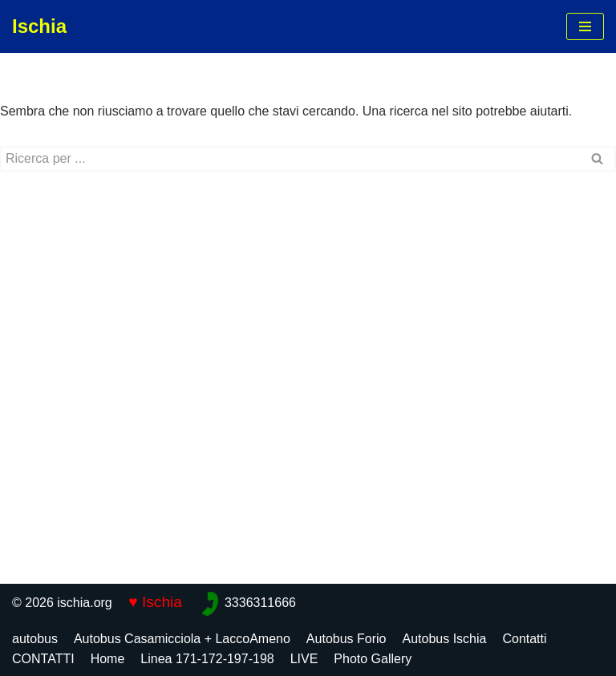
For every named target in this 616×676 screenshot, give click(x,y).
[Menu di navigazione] (585, 26)
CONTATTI (43, 659)
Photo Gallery (373, 659)
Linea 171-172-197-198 (207, 659)
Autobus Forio (346, 639)
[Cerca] (290, 159)
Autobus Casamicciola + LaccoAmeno (182, 639)
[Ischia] (39, 26)
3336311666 (260, 603)
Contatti (524, 639)
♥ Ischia (155, 602)
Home (108, 659)
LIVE (304, 659)
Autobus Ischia (444, 639)
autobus (35, 639)
